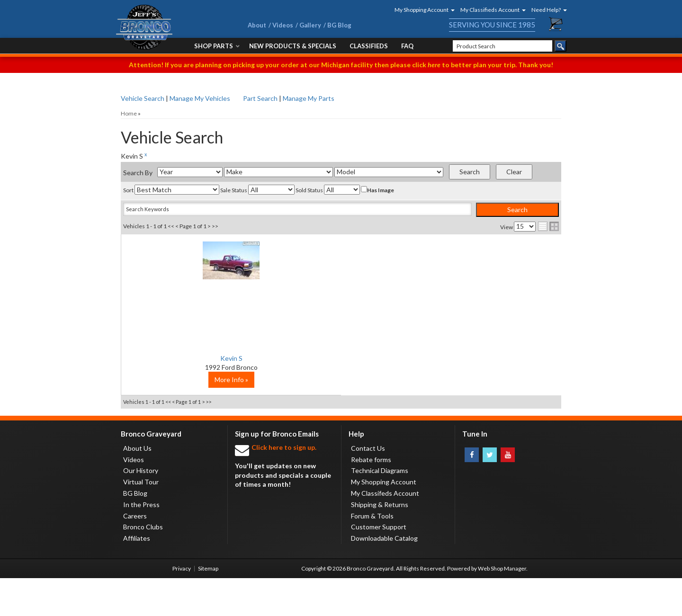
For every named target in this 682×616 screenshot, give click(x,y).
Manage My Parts (309, 98)
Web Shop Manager (502, 606)
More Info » (194, 417)
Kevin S (194, 358)
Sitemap (208, 606)
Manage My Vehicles (200, 98)
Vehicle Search (143, 98)
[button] (422, 10)
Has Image (377, 190)
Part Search (260, 98)
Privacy (182, 606)
